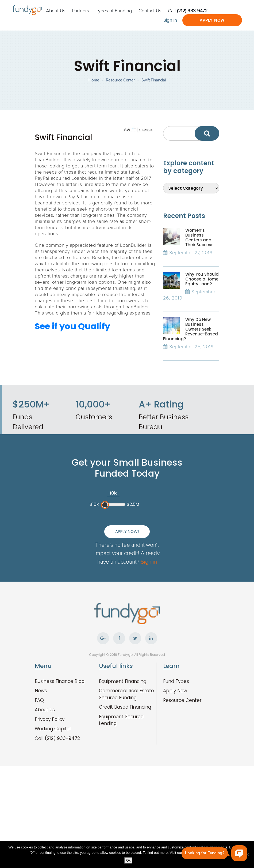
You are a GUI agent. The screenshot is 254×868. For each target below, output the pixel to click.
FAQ (39, 700)
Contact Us (150, 10)
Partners (80, 10)
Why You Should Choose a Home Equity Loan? (202, 279)
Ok (128, 860)
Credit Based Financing (125, 707)
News (41, 691)
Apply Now (212, 20)
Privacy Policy (50, 719)
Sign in (149, 561)
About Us (56, 10)
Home (94, 80)
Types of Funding (114, 10)
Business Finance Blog (60, 681)
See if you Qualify (72, 326)
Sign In (170, 20)
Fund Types (176, 681)
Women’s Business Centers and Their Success (199, 237)
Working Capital (53, 729)
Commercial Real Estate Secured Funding (126, 694)
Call (188, 10)
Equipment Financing (123, 681)
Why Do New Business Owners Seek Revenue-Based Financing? (190, 329)
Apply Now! (127, 531)
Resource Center (120, 80)
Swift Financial (154, 80)
